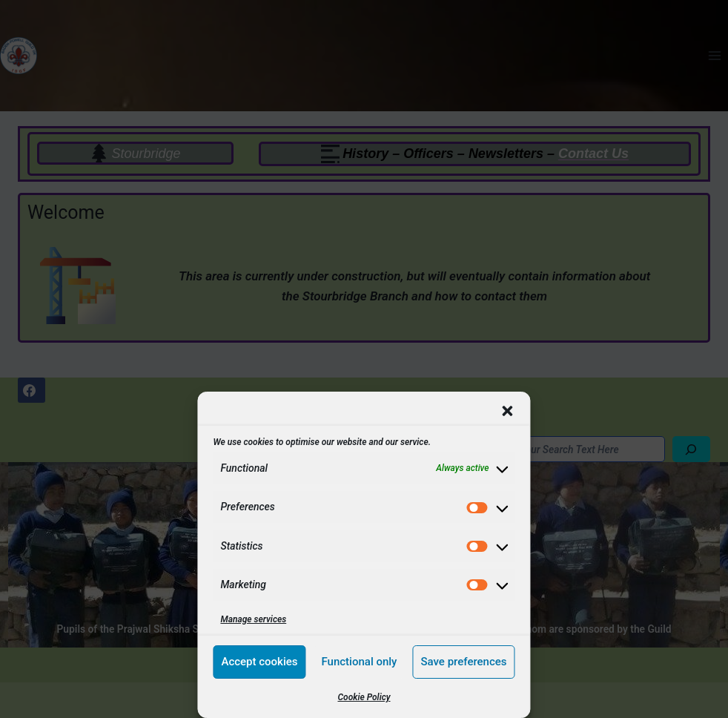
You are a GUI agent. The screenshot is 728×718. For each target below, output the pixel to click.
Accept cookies (259, 662)
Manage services (253, 619)
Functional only (359, 662)
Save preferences (463, 662)
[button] (508, 411)
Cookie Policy (364, 697)
